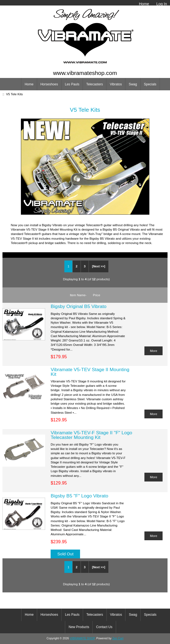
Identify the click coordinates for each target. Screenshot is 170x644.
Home (144, 4)
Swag (133, 84)
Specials (150, 84)
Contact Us (104, 627)
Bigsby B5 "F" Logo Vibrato (79, 496)
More (153, 351)
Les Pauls (72, 84)
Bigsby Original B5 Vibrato (79, 306)
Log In (162, 4)
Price (97, 295)
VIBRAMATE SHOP (82, 638)
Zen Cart (118, 638)
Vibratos (116, 84)
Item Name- (78, 295)
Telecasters (94, 84)
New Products (79, 627)
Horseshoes (49, 84)
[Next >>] (98, 266)
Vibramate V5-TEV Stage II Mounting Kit (90, 372)
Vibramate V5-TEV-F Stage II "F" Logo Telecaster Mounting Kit (91, 435)
